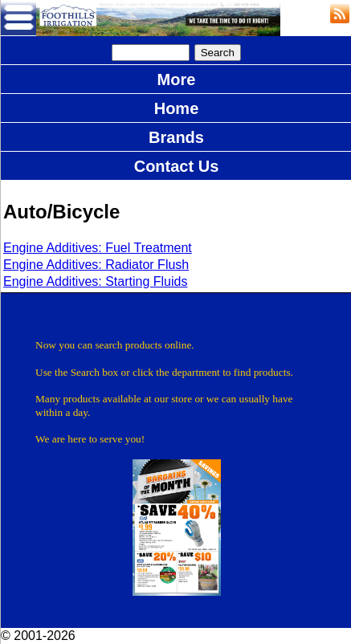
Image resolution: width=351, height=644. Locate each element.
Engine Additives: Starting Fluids (95, 281)
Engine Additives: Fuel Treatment (98, 248)
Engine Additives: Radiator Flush (96, 265)
